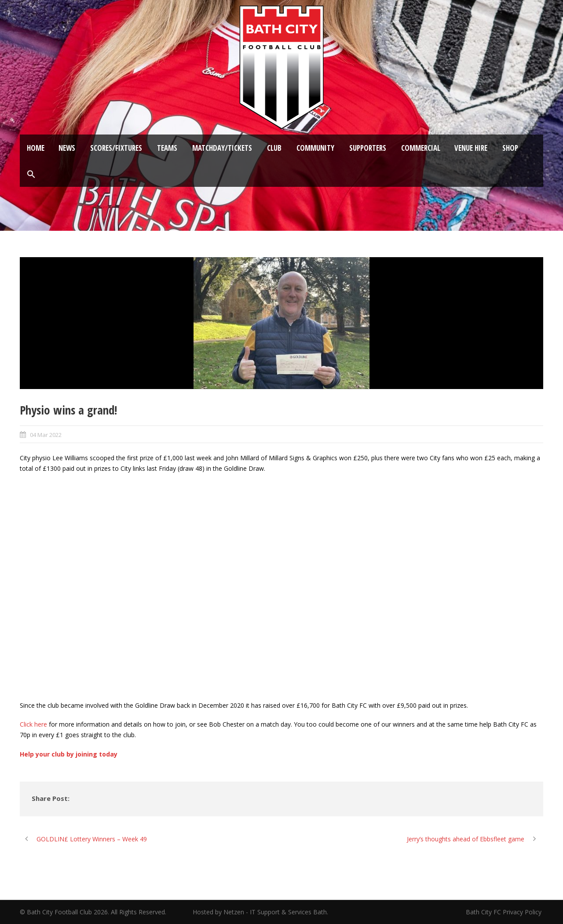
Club (274, 148)
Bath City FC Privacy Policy (505, 912)
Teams (167, 148)
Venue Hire (471, 148)
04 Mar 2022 (46, 435)
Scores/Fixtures (116, 148)
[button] (31, 175)
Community (315, 148)
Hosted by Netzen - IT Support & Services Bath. (260, 912)
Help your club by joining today (69, 754)
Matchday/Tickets (222, 148)
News (67, 148)
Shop (510, 148)
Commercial (421, 148)
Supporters (368, 148)
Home (36, 148)
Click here (33, 724)
